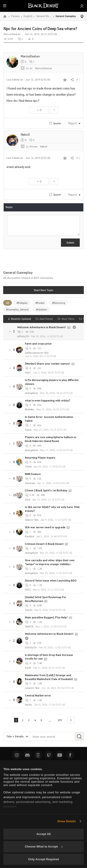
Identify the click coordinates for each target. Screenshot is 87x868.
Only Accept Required (43, 859)
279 (60, 720)
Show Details (67, 821)
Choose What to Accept (44, 846)
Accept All (43, 834)
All (8, 303)
